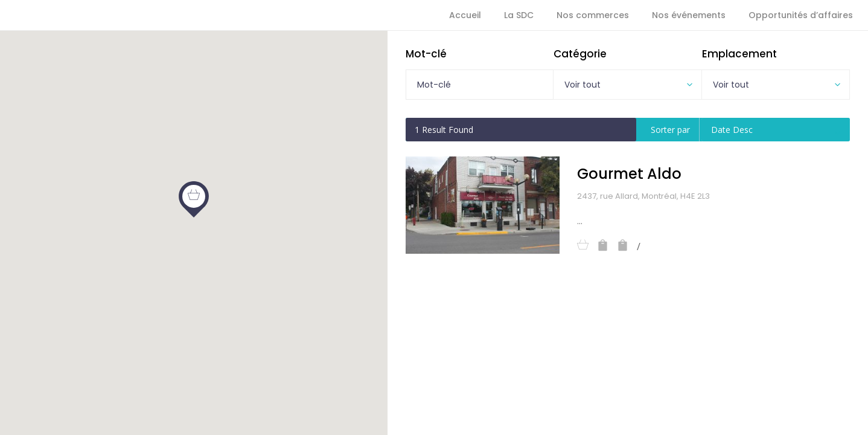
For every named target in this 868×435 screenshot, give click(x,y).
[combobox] (627, 85)
